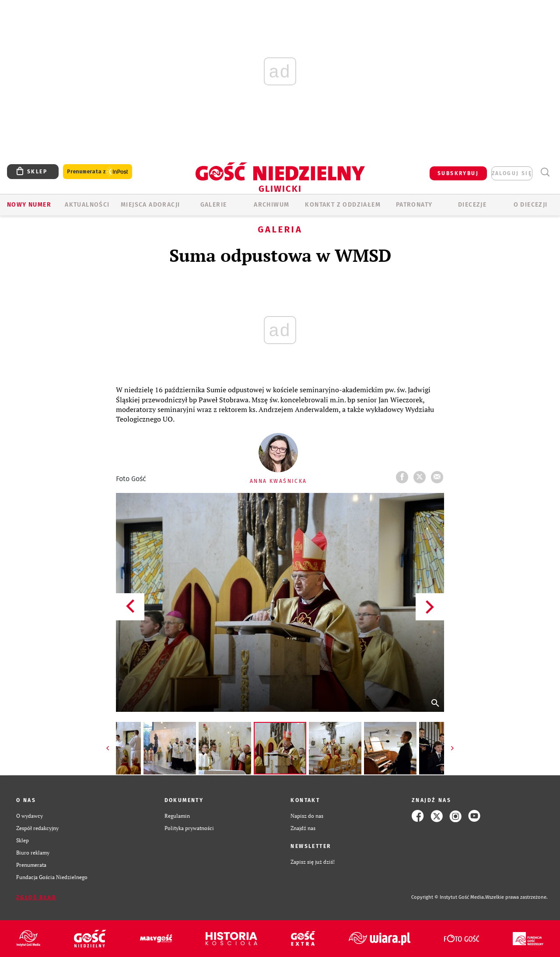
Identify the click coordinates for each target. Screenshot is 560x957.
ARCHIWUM (271, 205)
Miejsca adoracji (150, 205)
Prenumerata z (98, 172)
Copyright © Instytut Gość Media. (448, 897)
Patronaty (414, 205)
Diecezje (472, 205)
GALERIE (214, 205)
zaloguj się (512, 173)
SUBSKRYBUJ (458, 173)
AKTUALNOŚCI (87, 205)
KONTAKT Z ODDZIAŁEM (343, 205)
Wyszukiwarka (545, 172)
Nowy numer (29, 205)
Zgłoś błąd (36, 897)
